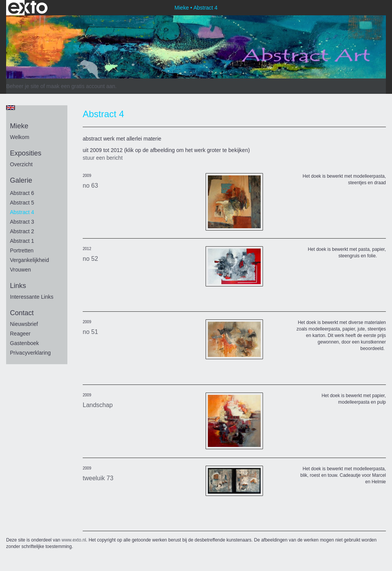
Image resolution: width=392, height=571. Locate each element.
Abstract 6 (22, 193)
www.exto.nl (74, 540)
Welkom (20, 137)
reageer (20, 334)
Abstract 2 (22, 231)
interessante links (32, 297)
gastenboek (24, 343)
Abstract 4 (22, 212)
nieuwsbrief (24, 324)
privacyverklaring (30, 353)
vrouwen (20, 270)
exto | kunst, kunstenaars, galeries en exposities (28, 8)
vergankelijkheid (29, 260)
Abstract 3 (22, 222)
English (11, 108)
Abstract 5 (22, 203)
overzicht (21, 164)
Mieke (182, 8)
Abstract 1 (22, 241)
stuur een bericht (103, 158)
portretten (22, 250)
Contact (22, 313)
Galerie (21, 180)
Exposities (26, 153)
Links (18, 286)
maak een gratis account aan (81, 86)
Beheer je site (23, 86)
